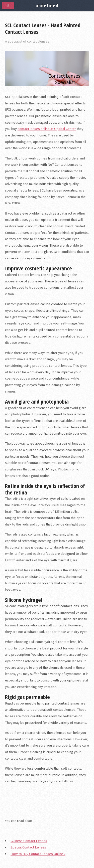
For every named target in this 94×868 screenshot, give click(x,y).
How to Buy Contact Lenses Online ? (38, 854)
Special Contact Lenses (28, 847)
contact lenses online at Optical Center (47, 129)
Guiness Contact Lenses (29, 841)
